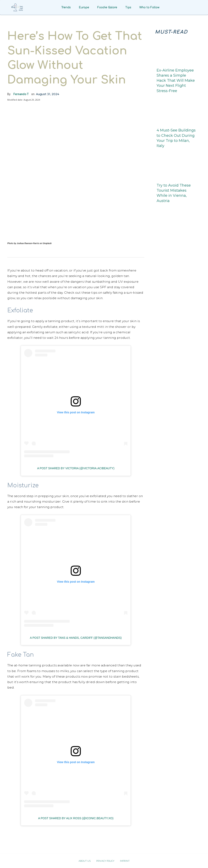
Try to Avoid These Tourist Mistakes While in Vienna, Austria (174, 193)
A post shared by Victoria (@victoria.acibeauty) (76, 468)
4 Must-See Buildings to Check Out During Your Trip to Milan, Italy (176, 138)
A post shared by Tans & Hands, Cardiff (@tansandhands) (76, 638)
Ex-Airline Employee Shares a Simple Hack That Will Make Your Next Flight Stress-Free (176, 81)
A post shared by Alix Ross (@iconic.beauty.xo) (76, 818)
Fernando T (21, 94)
